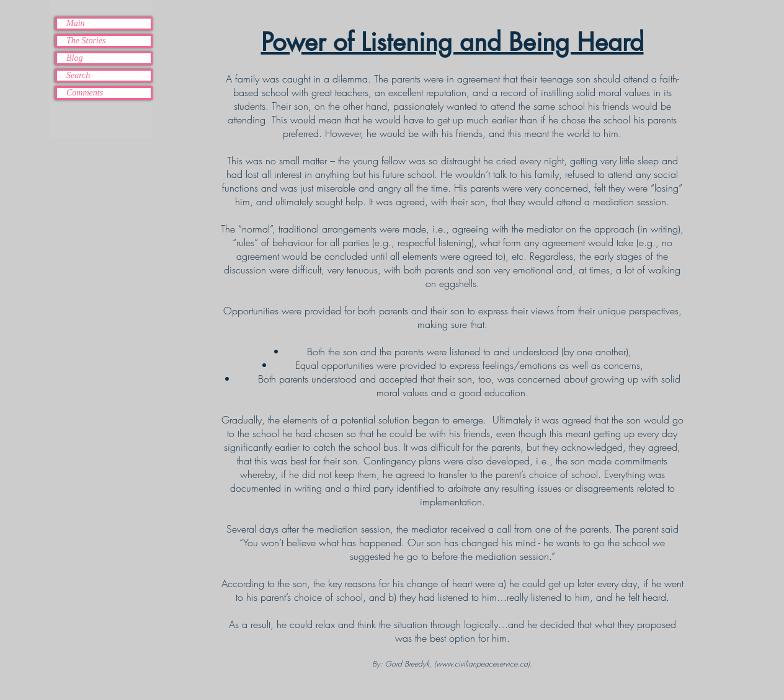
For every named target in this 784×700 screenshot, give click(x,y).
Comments (85, 93)
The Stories (86, 41)
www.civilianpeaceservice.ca (482, 664)
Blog (74, 58)
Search (78, 75)
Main (76, 23)
